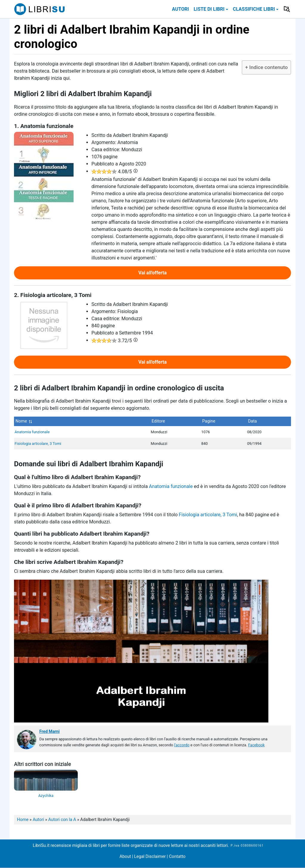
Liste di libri (209, 9)
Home (23, 820)
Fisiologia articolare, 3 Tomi (38, 444)
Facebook (256, 745)
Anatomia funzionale (32, 432)
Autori (180, 9)
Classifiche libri (254, 9)
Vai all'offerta (152, 273)
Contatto (177, 857)
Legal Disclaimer (150, 857)
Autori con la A (62, 820)
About (125, 857)
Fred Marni (49, 731)
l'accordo (182, 745)
